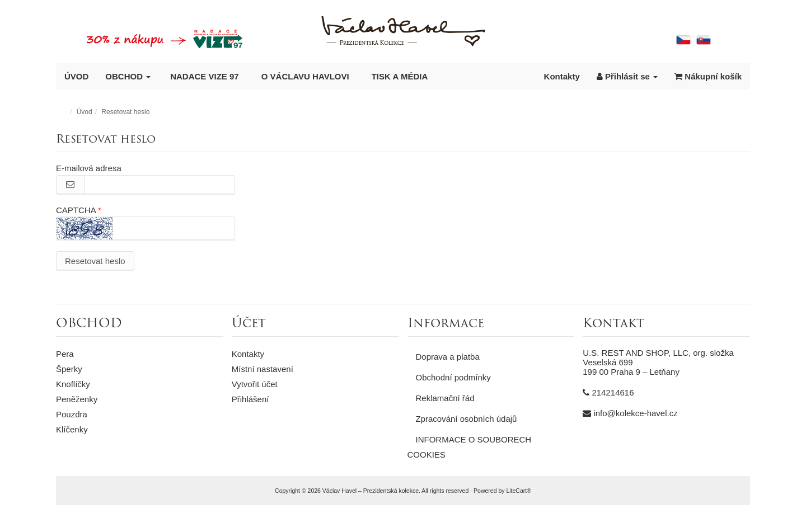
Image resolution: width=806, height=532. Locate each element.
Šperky (69, 369)
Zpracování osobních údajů (467, 419)
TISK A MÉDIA (400, 76)
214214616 (613, 392)
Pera (65, 354)
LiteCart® (519, 491)
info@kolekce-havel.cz (635, 413)
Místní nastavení (263, 369)
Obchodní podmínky (453, 377)
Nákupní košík (708, 76)
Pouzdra (72, 414)
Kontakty (562, 76)
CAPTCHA (76, 210)
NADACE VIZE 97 (205, 76)
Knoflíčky (73, 384)
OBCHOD (128, 76)
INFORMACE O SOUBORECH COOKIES (470, 447)
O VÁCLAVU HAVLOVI (305, 76)
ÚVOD (76, 76)
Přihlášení (250, 399)
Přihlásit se (627, 76)
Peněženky (77, 399)
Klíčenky (72, 429)
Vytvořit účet (255, 384)
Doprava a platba (448, 357)
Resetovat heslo (95, 261)
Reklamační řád (445, 398)
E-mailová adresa (89, 168)
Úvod (85, 112)
